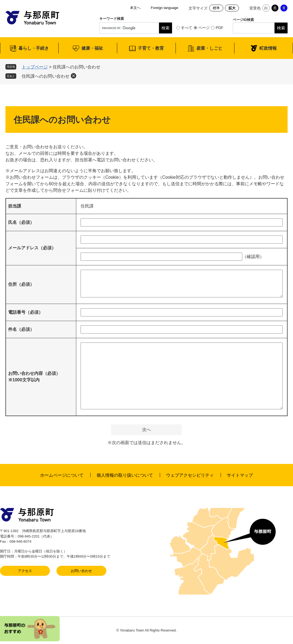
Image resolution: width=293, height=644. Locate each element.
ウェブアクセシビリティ (190, 475)
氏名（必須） (21, 222)
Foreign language (165, 8)
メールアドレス (32, 248)
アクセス (25, 571)
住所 (21, 284)
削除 (74, 76)
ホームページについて (62, 475)
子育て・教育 (151, 48)
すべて (187, 28)
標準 (216, 8)
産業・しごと (209, 48)
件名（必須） (21, 329)
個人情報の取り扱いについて (125, 475)
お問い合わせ (81, 571)
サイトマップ (240, 475)
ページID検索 (243, 20)
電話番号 (26, 312)
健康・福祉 (92, 48)
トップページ (35, 67)
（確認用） (253, 257)
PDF (219, 28)
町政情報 (268, 48)
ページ (204, 28)
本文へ (135, 8)
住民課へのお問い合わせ (46, 76)
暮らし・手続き (34, 48)
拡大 (232, 8)
